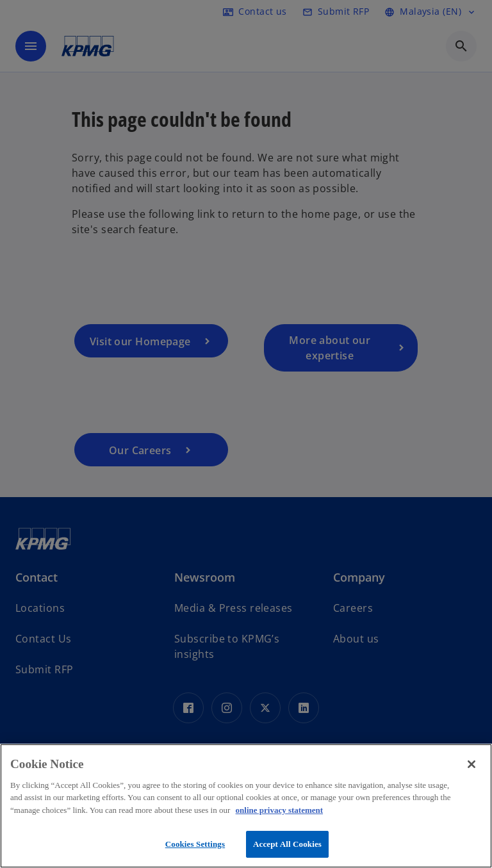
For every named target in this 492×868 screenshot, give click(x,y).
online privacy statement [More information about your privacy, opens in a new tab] (279, 810)
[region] (246, 806)
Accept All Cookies (287, 844)
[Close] (471, 764)
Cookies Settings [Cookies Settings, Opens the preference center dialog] (195, 844)
